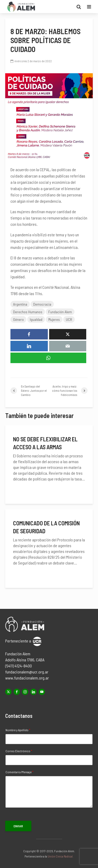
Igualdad (36, 319)
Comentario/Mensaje (19, 772)
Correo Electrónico (19, 751)
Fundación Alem (60, 312)
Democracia (42, 304)
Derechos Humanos (28, 312)
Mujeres (54, 319)
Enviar (18, 826)
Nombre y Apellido (18, 730)
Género (18, 319)
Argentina (20, 304)
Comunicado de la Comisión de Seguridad (46, 527)
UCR (69, 319)
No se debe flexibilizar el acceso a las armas (45, 443)
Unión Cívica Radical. (60, 856)
